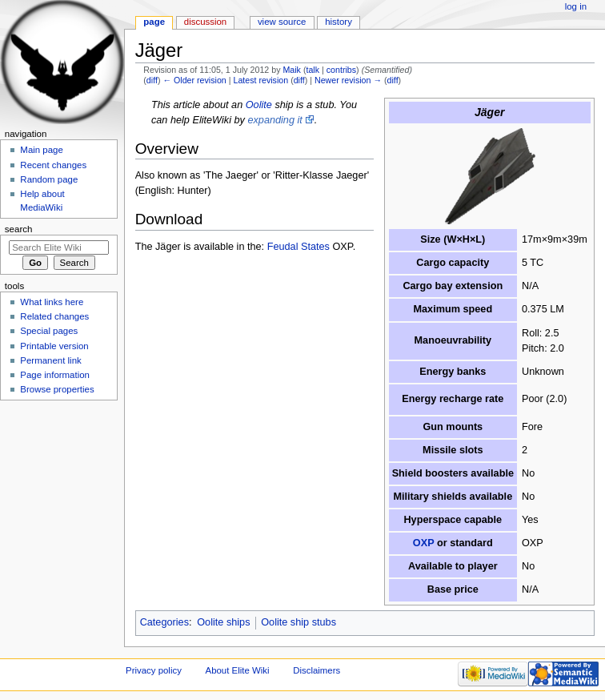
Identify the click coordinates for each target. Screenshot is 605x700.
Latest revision (260, 80)
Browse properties (57, 389)
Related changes (54, 316)
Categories (164, 622)
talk (313, 70)
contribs (341, 70)
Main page (42, 150)
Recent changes (53, 165)
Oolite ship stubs (298, 622)
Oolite (259, 105)
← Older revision (194, 80)
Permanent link (50, 360)
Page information (55, 375)
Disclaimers (317, 670)
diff (152, 80)
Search (19, 229)
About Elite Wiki (238, 670)
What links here (52, 302)
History (339, 22)
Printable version (54, 346)
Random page (49, 179)
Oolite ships (223, 622)
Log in (576, 6)
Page (154, 22)
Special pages (49, 331)
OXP (424, 543)
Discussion (205, 22)
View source (282, 22)
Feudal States (298, 247)
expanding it (274, 120)
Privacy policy (154, 670)
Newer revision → (348, 80)
